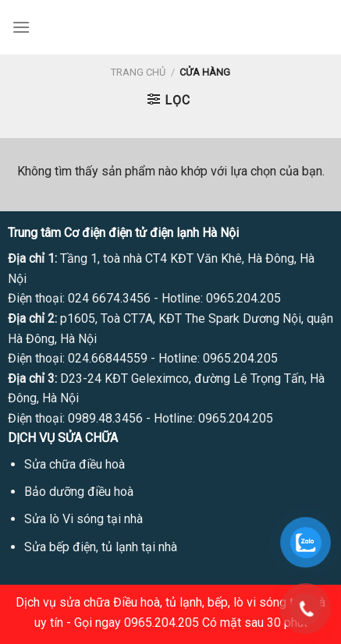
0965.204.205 (243, 298)
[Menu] (21, 27)
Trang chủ (138, 72)
